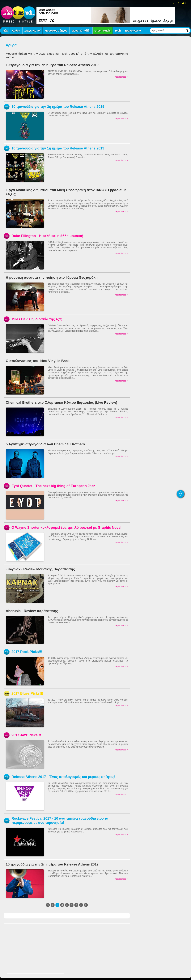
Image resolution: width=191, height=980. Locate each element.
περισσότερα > (121, 77)
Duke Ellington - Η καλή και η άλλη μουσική (47, 236)
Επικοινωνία (133, 31)
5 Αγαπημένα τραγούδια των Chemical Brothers (45, 444)
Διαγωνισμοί (32, 31)
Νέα (5, 31)
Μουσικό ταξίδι (81, 31)
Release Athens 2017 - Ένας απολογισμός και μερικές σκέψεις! (63, 777)
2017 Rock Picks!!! (27, 652)
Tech (118, 31)
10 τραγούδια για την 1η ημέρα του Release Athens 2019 (58, 148)
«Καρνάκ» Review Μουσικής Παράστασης (40, 569)
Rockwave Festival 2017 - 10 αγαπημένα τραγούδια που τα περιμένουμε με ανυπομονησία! (60, 820)
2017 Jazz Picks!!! (26, 735)
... (81, 905)
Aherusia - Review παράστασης (32, 611)
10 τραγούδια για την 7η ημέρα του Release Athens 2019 (52, 65)
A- (174, 4)
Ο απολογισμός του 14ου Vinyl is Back (38, 361)
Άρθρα (16, 31)
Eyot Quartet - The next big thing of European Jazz (53, 486)
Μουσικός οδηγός (56, 31)
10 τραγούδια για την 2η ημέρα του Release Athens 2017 (52, 864)
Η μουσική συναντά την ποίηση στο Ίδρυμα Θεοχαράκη (52, 277)
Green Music (103, 31)
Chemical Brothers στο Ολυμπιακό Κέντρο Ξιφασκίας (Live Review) (62, 402)
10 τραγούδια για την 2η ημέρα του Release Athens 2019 (58, 107)
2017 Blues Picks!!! (27, 693)
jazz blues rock (18, 14)
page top (181, 494)
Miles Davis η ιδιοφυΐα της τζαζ (37, 319)
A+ (184, 3)
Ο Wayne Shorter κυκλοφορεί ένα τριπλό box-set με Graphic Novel (66, 527)
